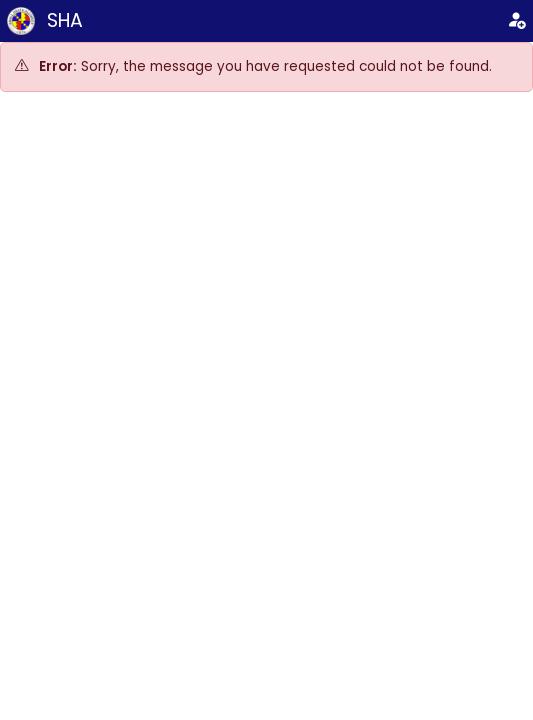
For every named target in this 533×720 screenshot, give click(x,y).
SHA (65, 20)
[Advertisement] (266, 259)
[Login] (516, 21)
